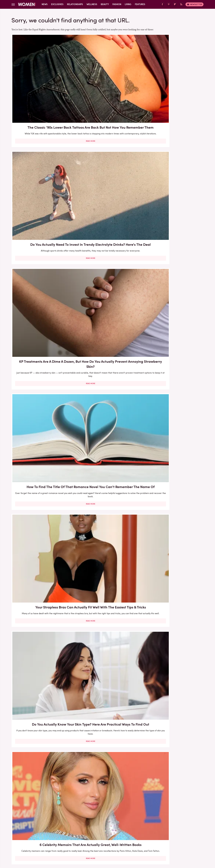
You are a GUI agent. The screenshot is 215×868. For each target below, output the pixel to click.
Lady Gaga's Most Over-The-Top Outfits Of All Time (172, 696)
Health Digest (111, 845)
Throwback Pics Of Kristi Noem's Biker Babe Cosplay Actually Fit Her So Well (42, 386)
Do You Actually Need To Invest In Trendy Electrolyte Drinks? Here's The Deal (107, 78)
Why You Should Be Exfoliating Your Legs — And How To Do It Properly (107, 696)
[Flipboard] (175, 4)
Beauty (105, 4)
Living (128, 4)
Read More (42, 104)
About (92, 826)
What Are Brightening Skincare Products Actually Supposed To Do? (42, 544)
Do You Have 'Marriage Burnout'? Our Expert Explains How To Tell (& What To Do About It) (172, 308)
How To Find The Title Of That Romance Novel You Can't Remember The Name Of (42, 156)
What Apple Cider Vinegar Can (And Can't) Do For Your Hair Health (107, 623)
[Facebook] (162, 4)
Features (140, 4)
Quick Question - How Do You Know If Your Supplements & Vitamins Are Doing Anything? (172, 386)
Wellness (92, 4)
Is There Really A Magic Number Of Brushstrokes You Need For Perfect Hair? (42, 698)
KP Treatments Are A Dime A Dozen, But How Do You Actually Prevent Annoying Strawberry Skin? (172, 78)
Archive (103, 826)
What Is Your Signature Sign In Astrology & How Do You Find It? (42, 774)
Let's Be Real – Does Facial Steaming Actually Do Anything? (107, 544)
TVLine (67, 845)
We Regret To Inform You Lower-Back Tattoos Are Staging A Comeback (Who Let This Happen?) (172, 547)
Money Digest (128, 845)
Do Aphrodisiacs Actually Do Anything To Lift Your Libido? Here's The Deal (107, 308)
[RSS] (181, 4)
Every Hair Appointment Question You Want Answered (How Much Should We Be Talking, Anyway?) (107, 776)
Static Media (91, 831)
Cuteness (78, 845)
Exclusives (57, 4)
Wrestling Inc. (168, 845)
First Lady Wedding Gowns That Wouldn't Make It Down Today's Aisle (42, 308)
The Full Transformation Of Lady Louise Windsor (172, 466)
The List (154, 845)
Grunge (97, 845)
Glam (88, 845)
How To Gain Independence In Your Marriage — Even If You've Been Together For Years (107, 469)
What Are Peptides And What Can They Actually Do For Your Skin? (107, 232)
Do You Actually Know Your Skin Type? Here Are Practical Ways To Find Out (172, 156)
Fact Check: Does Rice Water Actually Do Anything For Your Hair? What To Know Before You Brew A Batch (107, 388)
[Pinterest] (169, 4)
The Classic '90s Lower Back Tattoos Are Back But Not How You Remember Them (42, 78)
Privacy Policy (118, 826)
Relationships (75, 4)
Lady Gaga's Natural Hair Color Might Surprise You (42, 623)
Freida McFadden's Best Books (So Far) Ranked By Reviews (42, 466)
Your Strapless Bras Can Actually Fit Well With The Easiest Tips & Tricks (107, 156)
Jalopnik (57, 845)
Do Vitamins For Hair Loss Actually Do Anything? (172, 232)
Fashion (117, 4)
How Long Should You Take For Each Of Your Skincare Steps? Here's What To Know (172, 776)
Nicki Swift (143, 845)
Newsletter (195, 4)
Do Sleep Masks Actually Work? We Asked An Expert (172, 623)
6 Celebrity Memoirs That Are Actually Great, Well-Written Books (42, 232)
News (45, 4)
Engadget (45, 845)
